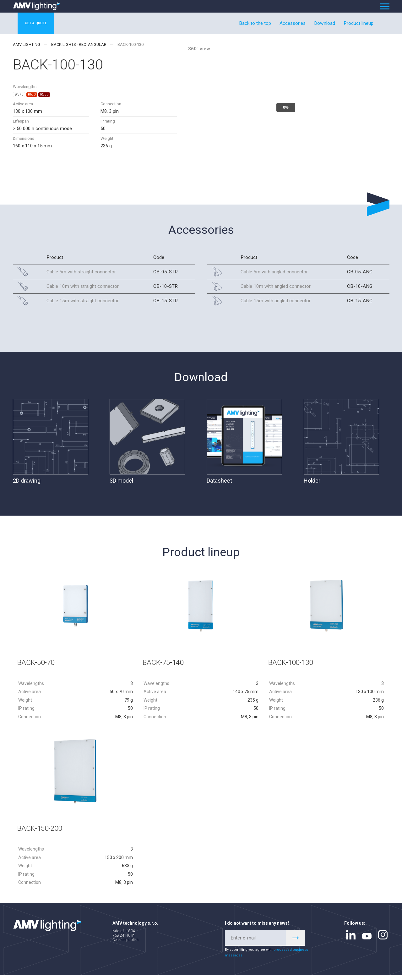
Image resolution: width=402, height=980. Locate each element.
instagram (383, 939)
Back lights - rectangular (79, 44)
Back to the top (255, 23)
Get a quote (42, 23)
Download (325, 23)
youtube (367, 941)
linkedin (351, 939)
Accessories (293, 23)
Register (296, 943)
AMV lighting (27, 44)
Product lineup (359, 23)
